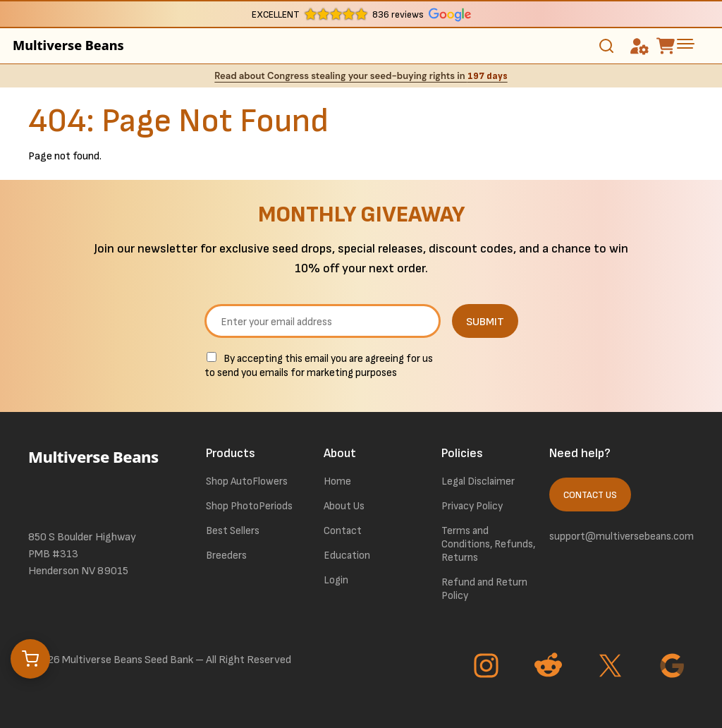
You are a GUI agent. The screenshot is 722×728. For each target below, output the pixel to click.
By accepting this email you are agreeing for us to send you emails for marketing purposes (319, 366)
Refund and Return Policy (484, 589)
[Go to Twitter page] (612, 667)
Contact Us (590, 495)
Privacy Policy (472, 506)
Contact (343, 531)
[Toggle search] (606, 46)
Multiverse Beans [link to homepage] (68, 45)
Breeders (226, 556)
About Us (344, 506)
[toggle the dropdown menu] (685, 44)
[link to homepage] (100, 476)
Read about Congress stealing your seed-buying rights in (361, 76)
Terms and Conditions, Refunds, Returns (488, 544)
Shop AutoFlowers (247, 481)
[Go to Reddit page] (550, 667)
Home (337, 481)
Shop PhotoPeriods (249, 506)
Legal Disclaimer (478, 481)
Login (336, 580)
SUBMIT (485, 322)
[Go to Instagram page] (488, 667)
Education (347, 556)
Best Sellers (233, 531)
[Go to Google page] (674, 667)
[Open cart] (30, 659)
